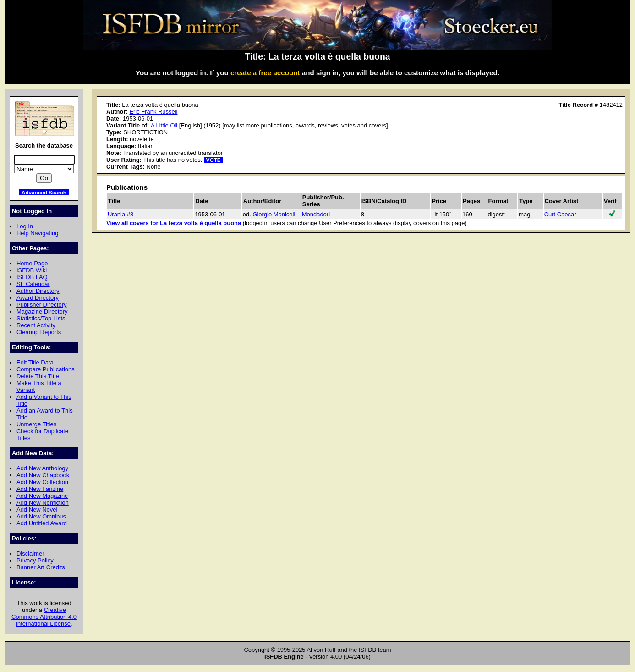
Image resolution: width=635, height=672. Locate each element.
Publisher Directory (41, 305)
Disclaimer (30, 554)
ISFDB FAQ (32, 277)
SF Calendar (33, 284)
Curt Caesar (560, 214)
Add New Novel (37, 510)
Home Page (32, 263)
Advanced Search (44, 192)
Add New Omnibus (41, 516)
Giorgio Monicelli (274, 214)
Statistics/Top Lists (41, 318)
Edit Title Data (35, 362)
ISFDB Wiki (32, 270)
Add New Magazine (42, 496)
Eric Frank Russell (153, 112)
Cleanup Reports (39, 332)
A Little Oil (164, 125)
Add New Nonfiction (43, 503)
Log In (25, 226)
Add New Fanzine (40, 489)
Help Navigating (37, 233)
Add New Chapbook (43, 475)
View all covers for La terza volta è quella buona (174, 223)
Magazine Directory (42, 311)
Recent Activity (36, 325)
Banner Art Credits (41, 567)
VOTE (213, 160)
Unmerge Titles (36, 424)
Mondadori (316, 214)
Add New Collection (42, 482)
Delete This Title (38, 376)
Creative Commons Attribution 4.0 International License (44, 617)
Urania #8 (120, 214)
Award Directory (38, 298)
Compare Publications (46, 369)
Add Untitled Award (42, 523)
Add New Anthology (42, 468)
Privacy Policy (35, 560)
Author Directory (38, 291)
